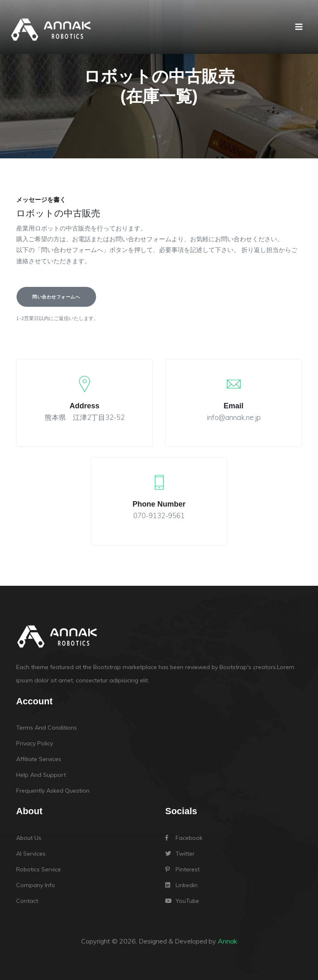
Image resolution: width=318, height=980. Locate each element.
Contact (27, 901)
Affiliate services (39, 759)
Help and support (41, 775)
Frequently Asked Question (53, 791)
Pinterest (182, 869)
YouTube (182, 901)
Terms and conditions (47, 728)
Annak (228, 941)
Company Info (36, 885)
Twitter (180, 854)
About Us (29, 838)
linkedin (181, 885)
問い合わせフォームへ (56, 297)
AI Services (31, 854)
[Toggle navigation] (299, 27)
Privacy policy (35, 743)
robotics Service (39, 869)
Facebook (184, 838)
